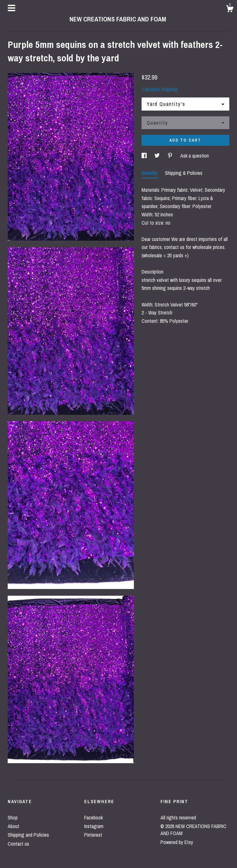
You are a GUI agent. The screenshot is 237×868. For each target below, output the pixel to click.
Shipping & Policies (184, 173)
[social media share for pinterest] (171, 156)
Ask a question (195, 156)
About (13, 826)
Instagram (94, 826)
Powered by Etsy (177, 842)
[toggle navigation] (12, 8)
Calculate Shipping (160, 89)
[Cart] (230, 10)
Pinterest (93, 835)
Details (150, 173)
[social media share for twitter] (158, 156)
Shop (13, 818)
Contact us (18, 844)
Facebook (94, 818)
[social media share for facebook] (145, 156)
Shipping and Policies (28, 835)
